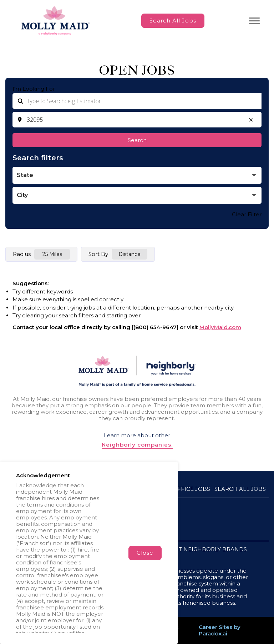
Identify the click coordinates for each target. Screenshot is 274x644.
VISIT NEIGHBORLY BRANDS (208, 549)
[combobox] (137, 120)
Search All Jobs (173, 21)
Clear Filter (247, 214)
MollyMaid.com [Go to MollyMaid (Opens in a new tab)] (220, 327)
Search (137, 140)
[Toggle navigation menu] (254, 21)
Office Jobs (191, 489)
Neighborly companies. (137, 445)
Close (145, 553)
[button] (251, 120)
